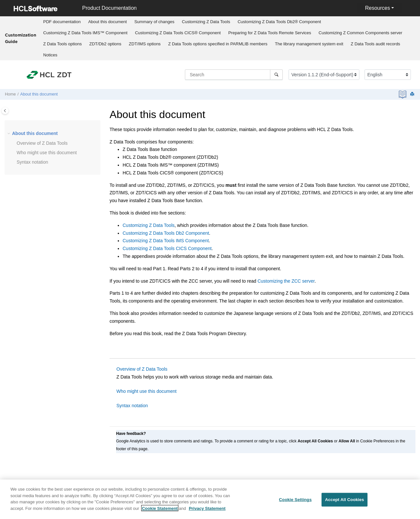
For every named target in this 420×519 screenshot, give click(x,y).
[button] (9, 134)
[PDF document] (403, 94)
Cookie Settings (295, 503)
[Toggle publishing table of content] (5, 111)
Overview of (42, 143)
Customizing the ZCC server (286, 281)
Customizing (206, 22)
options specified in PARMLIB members (218, 44)
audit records (376, 44)
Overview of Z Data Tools (142, 369)
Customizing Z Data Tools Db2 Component (166, 233)
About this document (107, 22)
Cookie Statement (160, 512)
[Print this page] (413, 94)
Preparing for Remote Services (270, 33)
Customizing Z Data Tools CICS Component (167, 248)
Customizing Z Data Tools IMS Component (166, 241)
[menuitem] (62, 22)
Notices (50, 55)
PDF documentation (62, 22)
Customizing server (360, 33)
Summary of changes (154, 22)
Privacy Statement (207, 512)
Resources (377, 8)
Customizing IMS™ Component (85, 33)
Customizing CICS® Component (178, 33)
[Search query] (234, 75)
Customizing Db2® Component (279, 22)
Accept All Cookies (345, 503)
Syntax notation (32, 162)
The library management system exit (309, 44)
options (63, 44)
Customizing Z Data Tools (149, 225)
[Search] (276, 75)
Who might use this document (47, 153)
